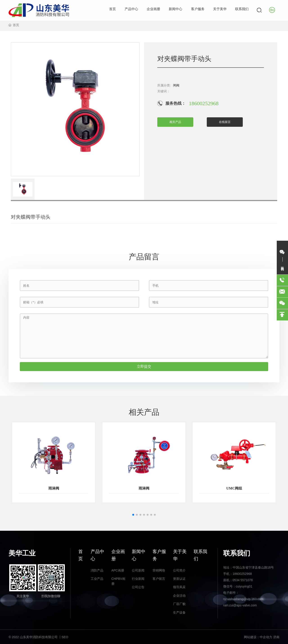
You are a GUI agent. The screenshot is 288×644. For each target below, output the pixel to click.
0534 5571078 (243, 580)
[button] (133, 515)
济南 (276, 637)
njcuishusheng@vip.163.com (243, 599)
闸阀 (176, 85)
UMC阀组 (234, 488)
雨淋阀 (54, 488)
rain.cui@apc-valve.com (240, 605)
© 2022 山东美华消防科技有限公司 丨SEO (38, 637)
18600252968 (204, 103)
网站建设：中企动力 (258, 637)
